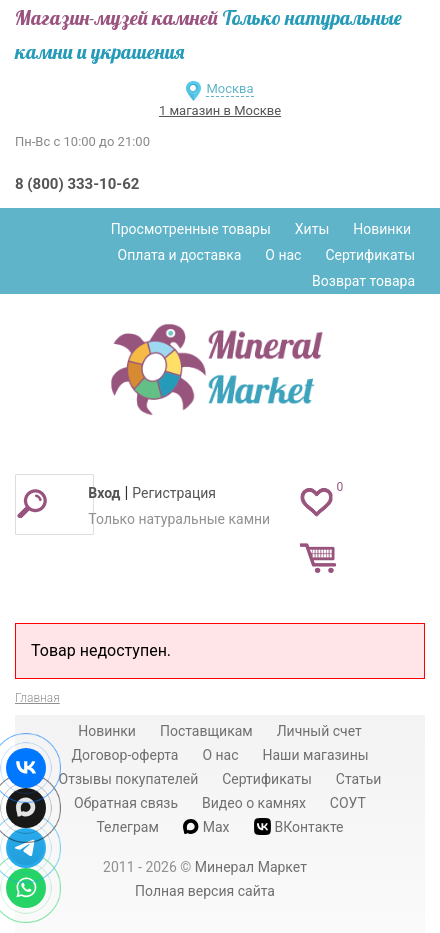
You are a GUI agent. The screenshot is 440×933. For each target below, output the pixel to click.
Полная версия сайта (205, 891)
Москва (229, 88)
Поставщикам (206, 731)
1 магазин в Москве (220, 110)
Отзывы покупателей (129, 779)
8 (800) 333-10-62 (77, 184)
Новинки (382, 229)
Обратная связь (126, 803)
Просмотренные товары (191, 229)
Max (206, 827)
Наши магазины (316, 755)
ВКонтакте (299, 826)
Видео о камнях (254, 803)
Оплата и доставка (180, 255)
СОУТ (348, 803)
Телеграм (127, 827)
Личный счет (319, 731)
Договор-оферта (124, 755)
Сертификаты (370, 255)
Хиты (312, 229)
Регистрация (174, 493)
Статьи (359, 779)
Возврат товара (363, 281)
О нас (283, 255)
